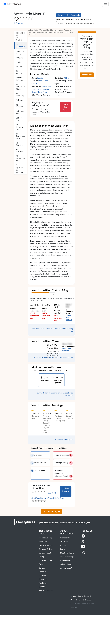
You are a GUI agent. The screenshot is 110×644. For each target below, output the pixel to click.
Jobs (19, 67)
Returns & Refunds (84, 626)
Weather (20, 72)
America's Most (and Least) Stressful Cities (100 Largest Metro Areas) (47, 450)
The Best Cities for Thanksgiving (60, 444)
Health (20, 100)
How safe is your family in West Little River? (53, 384)
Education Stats (20, 87)
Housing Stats (20, 127)
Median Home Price (34, 336)
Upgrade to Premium (20, 169)
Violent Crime (68, 372)
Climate (20, 62)
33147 (67, 78)
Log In (63, 575)
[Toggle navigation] (105, 4)
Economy (20, 95)
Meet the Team (67, 579)
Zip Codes (32, 35)
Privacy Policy (76, 622)
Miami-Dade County (51, 32)
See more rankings (64, 466)
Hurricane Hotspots (35, 443)
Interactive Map (21, 159)
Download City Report (69, 15)
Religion (20, 106)
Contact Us (65, 564)
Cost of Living (20, 52)
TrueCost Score (69, 337)
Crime (20, 58)
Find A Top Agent (66, 107)
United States (33, 30)
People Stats (20, 112)
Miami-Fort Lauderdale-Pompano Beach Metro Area (41, 89)
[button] (51, 132)
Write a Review (66, 517)
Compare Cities (45, 575)
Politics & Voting (20, 119)
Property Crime (52, 374)
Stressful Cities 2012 (70, 443)
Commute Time (21, 136)
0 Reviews (19, 23)
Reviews (20, 151)
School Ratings (20, 79)
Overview (21, 46)
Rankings (20, 144)
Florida (42, 30)
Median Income (45, 336)
